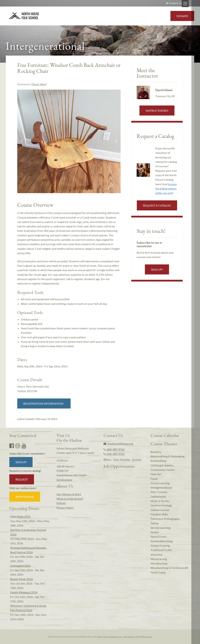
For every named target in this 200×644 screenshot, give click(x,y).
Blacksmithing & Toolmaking (168, 456)
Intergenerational (161, 487)
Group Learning (160, 483)
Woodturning (159, 563)
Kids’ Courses (159, 492)
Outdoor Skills (159, 514)
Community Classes (163, 470)
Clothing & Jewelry (162, 465)
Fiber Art (156, 474)
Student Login (175, 3)
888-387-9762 (114, 449)
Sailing (154, 523)
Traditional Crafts (161, 550)
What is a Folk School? (70, 499)
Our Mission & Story (69, 494)
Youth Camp (158, 572)
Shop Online (25, 497)
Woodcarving (159, 559)
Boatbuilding (158, 461)
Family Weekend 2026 (24, 592)
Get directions (64, 480)
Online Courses (160, 510)
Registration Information (44, 403)
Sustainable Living (161, 541)
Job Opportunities (119, 466)
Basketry (156, 452)
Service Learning (160, 528)
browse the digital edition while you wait (166, 189)
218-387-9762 (114, 454)
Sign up (21, 462)
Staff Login (146, 637)
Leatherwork (158, 496)
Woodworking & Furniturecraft (169, 568)
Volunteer (157, 554)
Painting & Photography (165, 519)
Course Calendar (165, 435)
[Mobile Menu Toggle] (194, 4)
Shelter (155, 532)
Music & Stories (160, 501)
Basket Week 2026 (22, 579)
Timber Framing (160, 545)
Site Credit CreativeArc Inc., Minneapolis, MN (118, 637)
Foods (154, 479)
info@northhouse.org (118, 444)
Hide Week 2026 (20, 516)
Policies (61, 503)
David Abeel (39, 84)
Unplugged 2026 (20, 566)
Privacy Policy (65, 508)
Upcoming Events (24, 508)
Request (22, 479)
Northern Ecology (161, 505)
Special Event (159, 536)
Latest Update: (37, 419)
